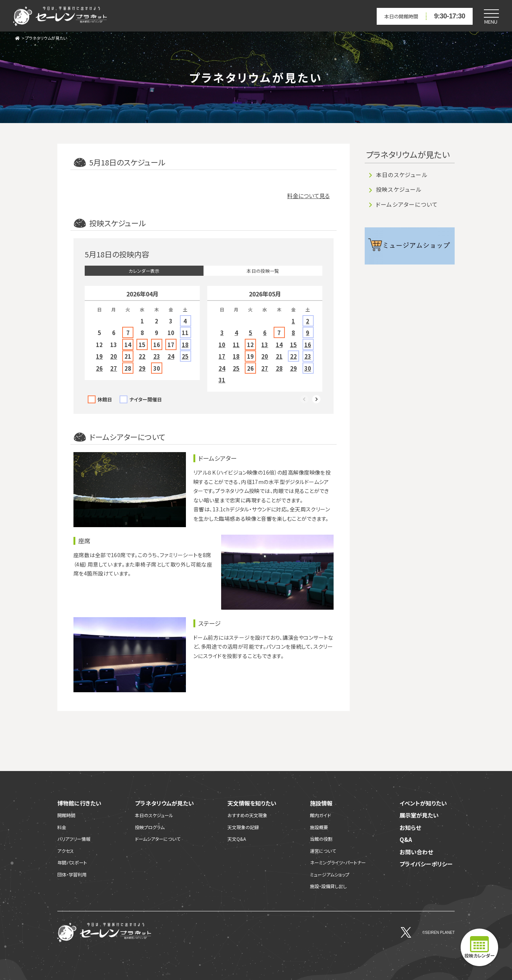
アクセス (66, 851)
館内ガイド (320, 815)
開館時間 (66, 815)
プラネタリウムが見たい (46, 38)
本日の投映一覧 (263, 271)
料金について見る (308, 196)
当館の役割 (321, 839)
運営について (323, 851)
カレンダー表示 (144, 271)
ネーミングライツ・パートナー (338, 862)
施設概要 (319, 827)
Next (317, 400)
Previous (305, 400)
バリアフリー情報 (74, 839)
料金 (62, 827)
